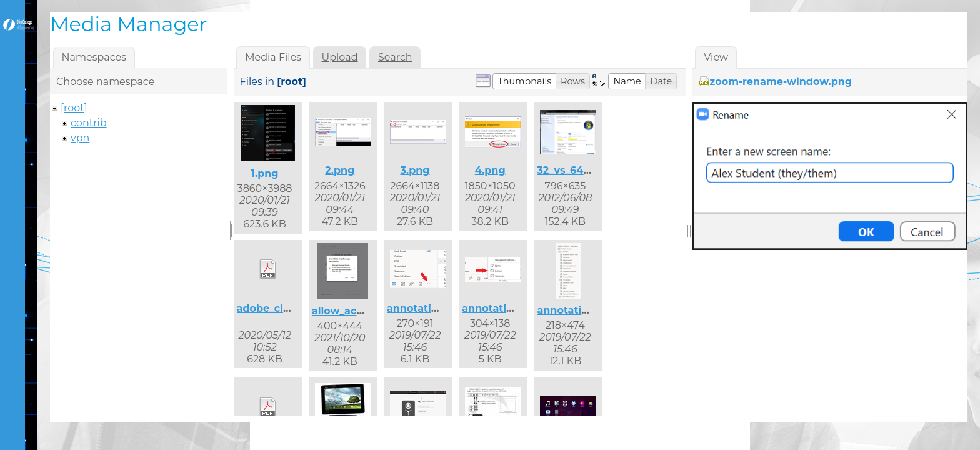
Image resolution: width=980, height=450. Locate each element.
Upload (340, 57)
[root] (74, 108)
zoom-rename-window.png (781, 82)
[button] (524, 81)
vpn (80, 138)
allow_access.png (357, 311)
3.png (415, 170)
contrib (89, 123)
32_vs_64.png (572, 170)
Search (395, 57)
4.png (490, 170)
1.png (265, 173)
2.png (340, 170)
